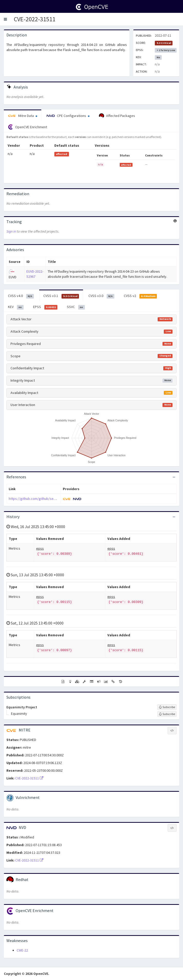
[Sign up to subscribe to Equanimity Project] (167, 707)
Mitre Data (23, 116)
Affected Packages (117, 116)
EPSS (45, 307)
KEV (16, 307)
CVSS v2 (140, 296)
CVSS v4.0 (21, 296)
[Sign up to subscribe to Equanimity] (167, 714)
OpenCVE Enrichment (28, 127)
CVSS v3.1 (61, 296)
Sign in (11, 231)
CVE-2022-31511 (35, 19)
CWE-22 (22, 950)
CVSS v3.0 (101, 296)
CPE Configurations (68, 116)
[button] (5, 19)
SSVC (76, 307)
